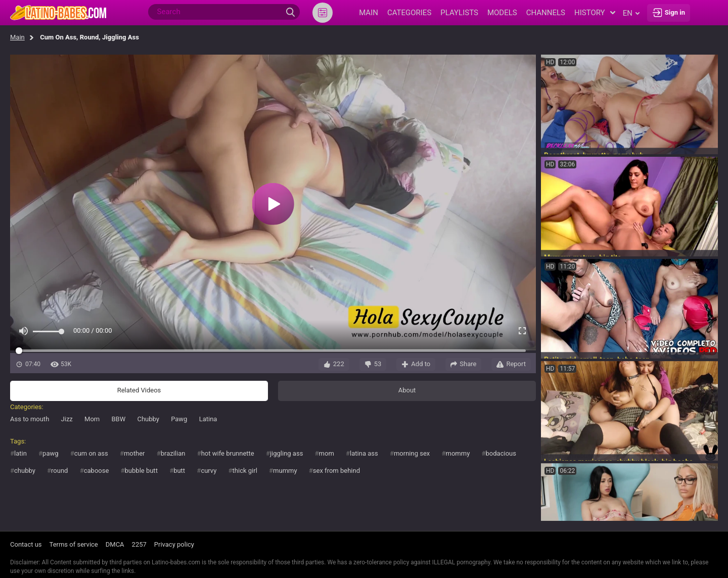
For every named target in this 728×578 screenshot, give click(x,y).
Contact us (26, 544)
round (59, 471)
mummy (285, 471)
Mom (92, 419)
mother (134, 453)
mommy (458, 453)
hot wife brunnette (228, 453)
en (631, 13)
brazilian (173, 453)
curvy (209, 471)
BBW (118, 419)
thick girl (245, 471)
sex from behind (336, 471)
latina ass (364, 453)
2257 (139, 544)
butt (179, 471)
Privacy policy (174, 544)
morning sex (412, 453)
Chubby (148, 419)
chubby (25, 471)
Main (17, 37)
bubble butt (141, 471)
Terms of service (74, 544)
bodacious (501, 453)
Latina (208, 419)
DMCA (115, 544)
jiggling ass (286, 453)
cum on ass (91, 453)
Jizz (67, 419)
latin (20, 453)
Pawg (179, 419)
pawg (50, 453)
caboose (97, 471)
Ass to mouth (30, 419)
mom (327, 453)
